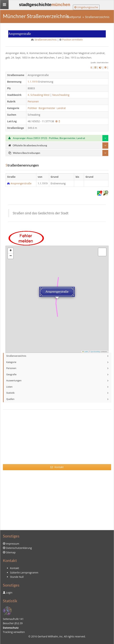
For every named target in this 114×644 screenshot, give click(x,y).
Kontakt (57, 467)
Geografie (11, 374)
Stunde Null (17, 577)
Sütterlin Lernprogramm (24, 573)
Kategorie (11, 362)
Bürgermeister (47, 108)
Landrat (61, 108)
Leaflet (85, 352)
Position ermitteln (72, 40)
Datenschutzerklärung (19, 548)
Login (9, 593)
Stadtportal (74, 17)
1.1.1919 (33, 82)
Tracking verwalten (14, 632)
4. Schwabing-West (39, 95)
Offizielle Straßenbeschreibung (28, 145)
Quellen (10, 399)
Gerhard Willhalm (48, 636)
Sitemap (11, 552)
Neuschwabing (61, 95)
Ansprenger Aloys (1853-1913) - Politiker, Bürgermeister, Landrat (47, 138)
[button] (11, 251)
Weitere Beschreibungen (24, 153)
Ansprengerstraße (21, 183)
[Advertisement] (57, 439)
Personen (33, 101)
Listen (9, 387)
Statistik (10, 393)
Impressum (13, 544)
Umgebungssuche (86, 7)
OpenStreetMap (95, 352)
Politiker (33, 108)
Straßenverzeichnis (97, 17)
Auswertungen (14, 381)
